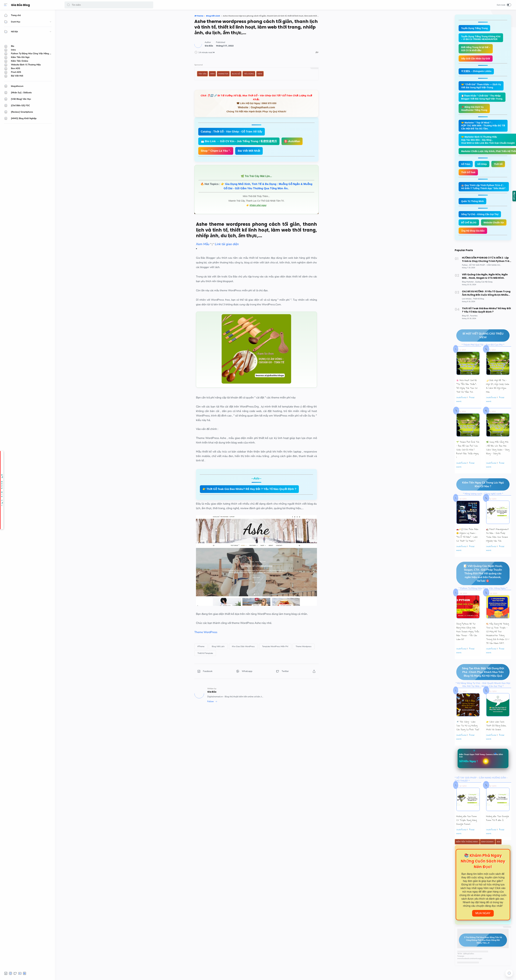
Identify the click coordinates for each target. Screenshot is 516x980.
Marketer (223, 74)
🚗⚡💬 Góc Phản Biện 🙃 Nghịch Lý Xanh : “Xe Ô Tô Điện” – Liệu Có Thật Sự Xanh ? (467, 548)
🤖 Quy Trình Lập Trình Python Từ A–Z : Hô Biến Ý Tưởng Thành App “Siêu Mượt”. (485, 191)
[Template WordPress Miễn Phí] (275, 646)
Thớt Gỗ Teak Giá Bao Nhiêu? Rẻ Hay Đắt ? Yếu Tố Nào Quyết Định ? (486, 323)
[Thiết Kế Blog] (478, 312)
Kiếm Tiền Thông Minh (467, 856)
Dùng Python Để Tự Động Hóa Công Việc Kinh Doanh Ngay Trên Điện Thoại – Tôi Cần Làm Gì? (468, 645)
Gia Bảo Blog (21, 5)
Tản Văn (202, 74)
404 (498, 856)
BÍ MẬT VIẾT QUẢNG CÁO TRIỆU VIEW (480, 349)
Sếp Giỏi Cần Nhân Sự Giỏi (477, 59)
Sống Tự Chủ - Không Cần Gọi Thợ (481, 219)
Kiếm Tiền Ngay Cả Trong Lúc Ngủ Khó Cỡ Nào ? (480, 498)
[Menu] (6, 5)
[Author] (209, 46)
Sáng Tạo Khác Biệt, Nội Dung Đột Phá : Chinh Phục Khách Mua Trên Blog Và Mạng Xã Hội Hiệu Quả (480, 686)
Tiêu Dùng (249, 74)
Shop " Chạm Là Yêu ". (216, 151)
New (260, 74)
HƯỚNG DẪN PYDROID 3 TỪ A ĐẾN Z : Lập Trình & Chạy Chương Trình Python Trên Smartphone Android (486, 273)
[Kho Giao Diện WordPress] (243, 646)
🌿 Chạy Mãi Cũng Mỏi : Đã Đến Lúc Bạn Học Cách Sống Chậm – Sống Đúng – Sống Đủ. (498, 461)
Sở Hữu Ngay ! (469, 776)
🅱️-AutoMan (292, 141)
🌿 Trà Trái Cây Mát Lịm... (256, 176)
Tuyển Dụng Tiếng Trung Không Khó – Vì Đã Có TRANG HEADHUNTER (482, 38)
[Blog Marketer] (468, 295)
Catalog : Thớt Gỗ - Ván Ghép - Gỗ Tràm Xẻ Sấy (232, 132)
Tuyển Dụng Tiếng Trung (475, 28)
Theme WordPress (206, 632)
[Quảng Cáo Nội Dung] (484, 295)
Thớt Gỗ (500, 168)
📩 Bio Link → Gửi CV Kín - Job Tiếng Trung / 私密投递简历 (239, 141)
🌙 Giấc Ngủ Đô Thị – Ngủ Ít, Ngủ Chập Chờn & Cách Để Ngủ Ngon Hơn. (498, 399)
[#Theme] (201, 646)
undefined (461, 411)
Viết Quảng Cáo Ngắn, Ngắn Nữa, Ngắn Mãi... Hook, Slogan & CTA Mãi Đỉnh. (485, 289)
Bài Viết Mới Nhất (249, 151)
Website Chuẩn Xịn (472, 235)
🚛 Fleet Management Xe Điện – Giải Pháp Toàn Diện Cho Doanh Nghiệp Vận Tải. (497, 548)
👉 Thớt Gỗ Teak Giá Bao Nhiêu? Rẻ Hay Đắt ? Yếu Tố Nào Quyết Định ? (249, 489)
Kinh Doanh (488, 856)
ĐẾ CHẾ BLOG (469, 227)
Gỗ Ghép (483, 168)
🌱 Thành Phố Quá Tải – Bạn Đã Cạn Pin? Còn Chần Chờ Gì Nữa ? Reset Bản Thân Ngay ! (468, 463)
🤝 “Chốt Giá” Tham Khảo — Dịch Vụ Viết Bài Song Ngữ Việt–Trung (483, 87)
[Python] (465, 278)
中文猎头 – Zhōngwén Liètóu (477, 72)
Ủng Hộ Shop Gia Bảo (474, 244)
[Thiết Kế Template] (205, 653)
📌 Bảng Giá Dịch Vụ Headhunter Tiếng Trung (475, 110)
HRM (212, 74)
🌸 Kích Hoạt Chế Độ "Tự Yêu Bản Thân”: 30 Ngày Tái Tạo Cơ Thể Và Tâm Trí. (467, 399)
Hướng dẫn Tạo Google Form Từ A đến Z (498, 833)
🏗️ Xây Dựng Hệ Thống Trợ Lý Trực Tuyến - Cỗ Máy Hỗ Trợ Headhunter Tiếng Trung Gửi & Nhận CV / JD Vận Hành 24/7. (498, 647)
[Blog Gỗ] (466, 329)
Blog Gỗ (236, 74)
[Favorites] (474, 329)
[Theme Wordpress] (304, 646)
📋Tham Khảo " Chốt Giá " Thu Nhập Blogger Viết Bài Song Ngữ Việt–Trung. (483, 99)
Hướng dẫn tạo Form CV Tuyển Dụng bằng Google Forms (467, 834)
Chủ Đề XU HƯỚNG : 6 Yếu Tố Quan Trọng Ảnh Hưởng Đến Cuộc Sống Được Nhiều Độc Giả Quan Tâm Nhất (486, 306)
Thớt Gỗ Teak (469, 176)
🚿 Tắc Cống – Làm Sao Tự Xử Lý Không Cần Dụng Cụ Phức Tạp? (468, 740)
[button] (68, 5)
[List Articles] (467, 312)
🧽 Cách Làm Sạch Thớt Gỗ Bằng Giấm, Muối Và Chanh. (496, 740)
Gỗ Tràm (466, 168)
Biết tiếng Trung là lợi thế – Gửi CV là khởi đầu (477, 49)
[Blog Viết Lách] (218, 646)
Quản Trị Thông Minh (473, 205)
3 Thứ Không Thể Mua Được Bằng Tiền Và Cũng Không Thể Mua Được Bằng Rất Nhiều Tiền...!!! (480, 955)
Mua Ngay (483, 928)
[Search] (109, 5)
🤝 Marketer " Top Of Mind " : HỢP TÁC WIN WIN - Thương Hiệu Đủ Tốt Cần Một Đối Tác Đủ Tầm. (485, 128)
